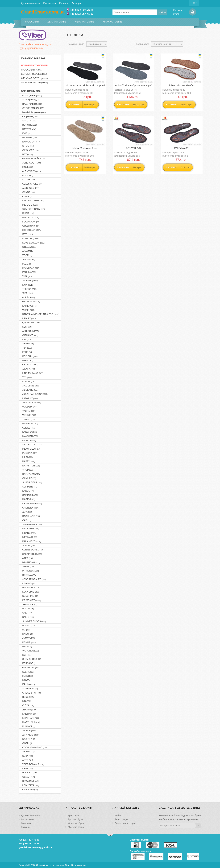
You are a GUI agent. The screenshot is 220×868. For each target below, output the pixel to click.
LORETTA (30, 239)
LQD (27, 327)
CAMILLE (29, 478)
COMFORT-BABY (33, 209)
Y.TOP (27, 470)
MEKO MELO (31, 449)
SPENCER (29, 604)
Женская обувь (85, 22)
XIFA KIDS (30, 735)
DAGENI (28, 499)
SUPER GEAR (32, 482)
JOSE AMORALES (34, 579)
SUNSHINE (30, 596)
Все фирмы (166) (31, 91)
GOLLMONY (30, 226)
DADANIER (30, 529)
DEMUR (28, 642)
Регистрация (121, 819)
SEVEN (28, 344)
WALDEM (29, 407)
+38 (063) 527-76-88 (82, 10)
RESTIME (29, 137)
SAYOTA (29, 121)
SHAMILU (28, 752)
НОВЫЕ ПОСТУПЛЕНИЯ (34, 65)
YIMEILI (28, 419)
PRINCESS (30, 571)
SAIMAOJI (30, 495)
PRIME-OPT (31, 600)
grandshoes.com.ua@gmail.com (36, 847)
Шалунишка (31, 722)
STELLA (28, 247)
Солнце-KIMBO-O (34, 747)
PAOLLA (29, 272)
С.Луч (28, 705)
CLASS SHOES (32, 184)
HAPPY (28, 461)
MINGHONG (31, 562)
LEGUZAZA (30, 785)
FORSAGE (29, 663)
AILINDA (29, 440)
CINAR (27, 196)
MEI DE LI (29, 205)
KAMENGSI (29, 306)
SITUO (28, 146)
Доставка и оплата (31, 3)
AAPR (27, 558)
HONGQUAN (31, 230)
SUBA (27, 756)
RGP (27, 655)
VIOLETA (29, 280)
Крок (27, 768)
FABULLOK (30, 217)
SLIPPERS (29, 487)
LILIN (27, 457)
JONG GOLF (31, 163)
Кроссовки (32, 22)
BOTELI (28, 625)
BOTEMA (28, 575)
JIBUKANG (29, 390)
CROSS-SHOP (31, 693)
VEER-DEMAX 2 (33, 764)
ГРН (194, 3)
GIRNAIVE (30, 335)
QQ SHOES (31, 323)
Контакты (64, 3)
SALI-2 (28, 617)
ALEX (27, 175)
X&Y (27, 512)
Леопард (30, 710)
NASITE (28, 739)
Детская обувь (57, 22)
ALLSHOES (30, 188)
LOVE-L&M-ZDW (33, 243)
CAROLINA (29, 789)
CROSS (33, 108)
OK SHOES (31, 150)
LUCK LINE (31, 592)
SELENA (28, 259)
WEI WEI (29, 415)
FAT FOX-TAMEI (33, 201)
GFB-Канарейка (34, 159)
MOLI (27, 167)
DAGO (27, 634)
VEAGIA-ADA (31, 403)
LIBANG (28, 533)
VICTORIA (30, 651)
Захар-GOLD (32, 554)
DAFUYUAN (30, 474)
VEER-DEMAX (32, 524)
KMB (27, 133)
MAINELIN (30, 424)
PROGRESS (31, 588)
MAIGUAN (30, 436)
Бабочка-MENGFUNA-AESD (40, 314)
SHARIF (28, 731)
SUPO (32, 100)
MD (26, 701)
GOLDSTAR (30, 668)
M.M (27, 676)
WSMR (28, 310)
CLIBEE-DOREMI (33, 550)
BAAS (32, 104)
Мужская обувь (113, 22)
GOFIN (27, 743)
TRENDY (29, 289)
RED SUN (29, 356)
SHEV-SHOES (31, 659)
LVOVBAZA (30, 268)
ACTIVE (28, 180)
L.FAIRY (28, 318)
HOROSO (29, 773)
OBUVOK (30, 365)
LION (27, 285)
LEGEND (28, 583)
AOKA (32, 95)
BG (25, 630)
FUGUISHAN (30, 222)
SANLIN (28, 545)
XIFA (27, 293)
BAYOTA (29, 129)
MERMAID (29, 537)
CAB (26, 520)
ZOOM (27, 255)
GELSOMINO (31, 301)
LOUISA (28, 381)
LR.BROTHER (32, 503)
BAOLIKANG (31, 516)
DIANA (28, 213)
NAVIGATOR (31, 142)
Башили (30, 714)
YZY (26, 348)
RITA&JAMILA (30, 781)
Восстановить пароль (126, 823)
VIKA (27, 276)
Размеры (76, 3)
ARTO (27, 760)
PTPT (27, 360)
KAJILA (28, 684)
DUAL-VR (28, 726)
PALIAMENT (31, 541)
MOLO (27, 647)
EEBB (27, 352)
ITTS (27, 234)
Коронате (30, 718)
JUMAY (28, 638)
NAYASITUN (31, 466)
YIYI (26, 377)
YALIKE (28, 411)
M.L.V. (26, 264)
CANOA (28, 192)
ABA (27, 251)
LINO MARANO (32, 373)
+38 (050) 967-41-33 (82, 14)
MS (25, 680)
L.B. (26, 339)
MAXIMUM (33, 112)
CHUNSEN (30, 508)
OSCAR (28, 777)
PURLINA (29, 453)
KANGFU (29, 432)
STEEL (28, 567)
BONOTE (29, 125)
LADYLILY (29, 398)
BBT (27, 154)
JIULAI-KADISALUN (34, 394)
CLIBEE (28, 428)
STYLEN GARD (32, 445)
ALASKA (28, 297)
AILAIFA (28, 369)
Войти (118, 815)
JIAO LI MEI (30, 386)
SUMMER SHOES (34, 621)
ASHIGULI (30, 331)
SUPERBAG (29, 689)
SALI (27, 613)
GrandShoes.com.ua (75, 865)
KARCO (28, 491)
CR (30, 116)
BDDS (27, 697)
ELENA (27, 672)
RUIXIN (28, 609)
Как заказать (50, 3)
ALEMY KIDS (31, 171)
